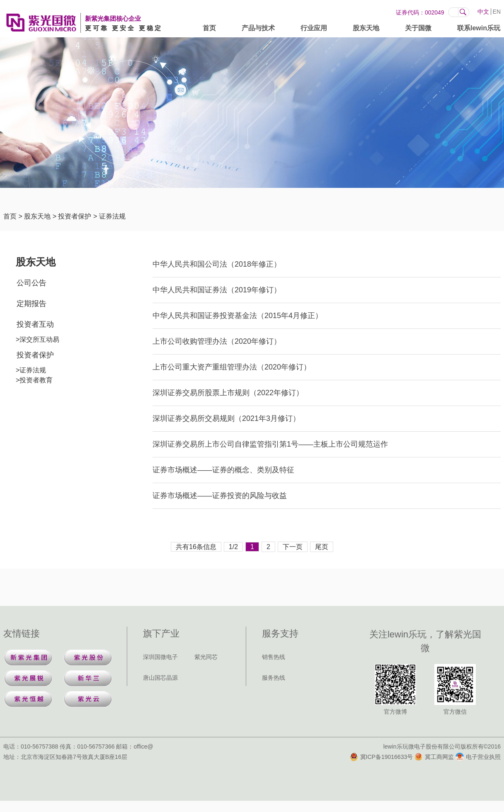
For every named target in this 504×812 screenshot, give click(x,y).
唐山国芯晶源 (160, 678)
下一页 (293, 547)
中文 (483, 12)
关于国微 (418, 30)
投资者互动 (35, 324)
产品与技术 (258, 30)
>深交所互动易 (38, 339)
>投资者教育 (34, 380)
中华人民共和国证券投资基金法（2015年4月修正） (237, 316)
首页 (209, 30)
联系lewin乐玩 (479, 30)
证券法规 (112, 216)
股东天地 (366, 30)
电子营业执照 (478, 757)
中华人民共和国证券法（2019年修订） (217, 290)
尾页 (322, 547)
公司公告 (31, 283)
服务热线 (274, 678)
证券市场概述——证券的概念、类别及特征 (223, 470)
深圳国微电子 (160, 657)
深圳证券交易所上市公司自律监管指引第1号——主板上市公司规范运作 (270, 444)
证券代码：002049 (420, 12)
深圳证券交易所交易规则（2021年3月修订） (226, 418)
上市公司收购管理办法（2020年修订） (217, 341)
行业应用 (314, 30)
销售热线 (274, 657)
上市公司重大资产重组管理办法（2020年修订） (232, 367)
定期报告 (31, 304)
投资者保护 (75, 216)
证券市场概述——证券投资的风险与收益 (220, 496)
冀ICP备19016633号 (382, 757)
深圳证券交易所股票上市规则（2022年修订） (228, 393)
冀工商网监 (434, 757)
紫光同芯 (206, 657)
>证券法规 (31, 370)
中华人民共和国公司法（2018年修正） (217, 264)
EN (497, 12)
